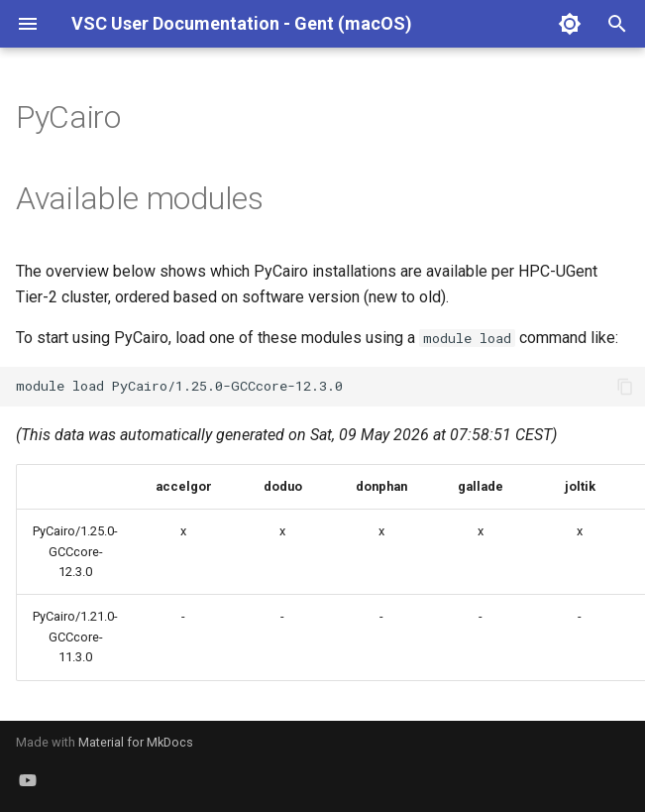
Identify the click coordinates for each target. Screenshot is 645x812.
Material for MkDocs (136, 742)
